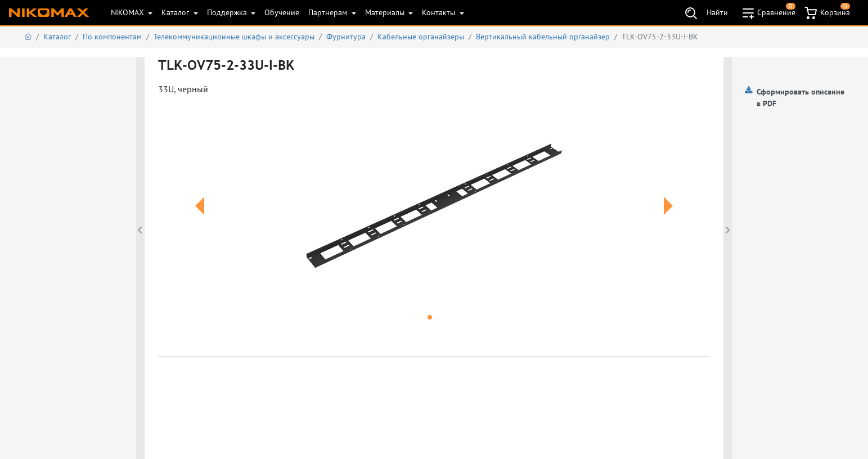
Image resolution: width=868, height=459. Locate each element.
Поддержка (228, 12)
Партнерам (329, 12)
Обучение (282, 12)
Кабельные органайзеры (421, 37)
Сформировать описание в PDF (800, 98)
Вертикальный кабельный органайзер (543, 37)
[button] (199, 219)
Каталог (176, 12)
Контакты (440, 12)
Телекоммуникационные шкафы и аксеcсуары (234, 37)
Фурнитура (346, 37)
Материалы (386, 12)
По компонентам (112, 37)
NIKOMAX (129, 12)
